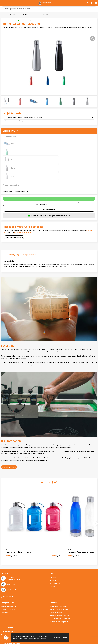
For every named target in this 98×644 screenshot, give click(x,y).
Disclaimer (4, 593)
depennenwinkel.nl (8, 611)
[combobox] (49, 9)
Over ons (53, 557)
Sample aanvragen (49, 193)
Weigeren (65, 637)
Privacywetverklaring (8, 590)
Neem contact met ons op (14, 221)
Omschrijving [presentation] (13, 238)
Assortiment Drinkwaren (14, 15)
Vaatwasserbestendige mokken (60, 602)
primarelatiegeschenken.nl (11, 624)
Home (3, 15)
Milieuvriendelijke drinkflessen (60, 599)
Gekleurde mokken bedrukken (60, 590)
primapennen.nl (7, 621)
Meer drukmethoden (9, 451)
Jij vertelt (53, 560)
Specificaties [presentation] (30, 238)
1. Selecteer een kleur (12, 137)
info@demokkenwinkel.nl (23, 216)
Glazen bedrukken (56, 593)
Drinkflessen (27, 15)
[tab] (11, 239)
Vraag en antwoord (56, 564)
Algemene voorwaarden (9, 586)
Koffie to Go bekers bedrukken (60, 596)
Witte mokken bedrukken (58, 586)
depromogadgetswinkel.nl (10, 618)
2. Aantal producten (11, 169)
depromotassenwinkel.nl (10, 615)
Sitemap (53, 567)
